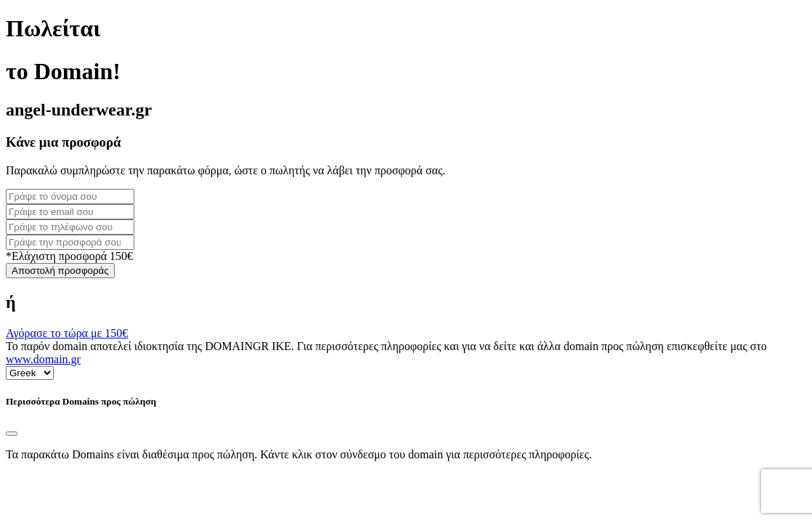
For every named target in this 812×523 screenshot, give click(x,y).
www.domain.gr (43, 359)
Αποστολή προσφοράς (60, 271)
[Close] (12, 434)
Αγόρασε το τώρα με (67, 333)
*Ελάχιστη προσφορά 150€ (69, 256)
